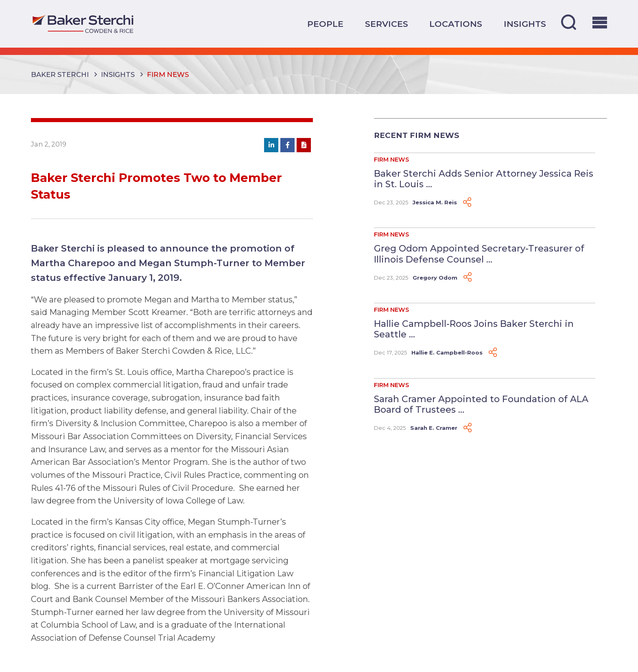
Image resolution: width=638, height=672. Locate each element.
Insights (525, 24)
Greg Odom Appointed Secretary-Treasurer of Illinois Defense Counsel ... (479, 254)
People (325, 24)
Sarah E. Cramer (434, 428)
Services (387, 24)
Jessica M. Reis (435, 202)
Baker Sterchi (60, 74)
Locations (456, 24)
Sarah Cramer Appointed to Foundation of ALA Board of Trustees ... (481, 404)
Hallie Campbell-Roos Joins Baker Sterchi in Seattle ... (474, 329)
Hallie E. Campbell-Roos (447, 352)
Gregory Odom (435, 278)
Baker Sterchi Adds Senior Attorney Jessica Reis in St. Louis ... (484, 179)
